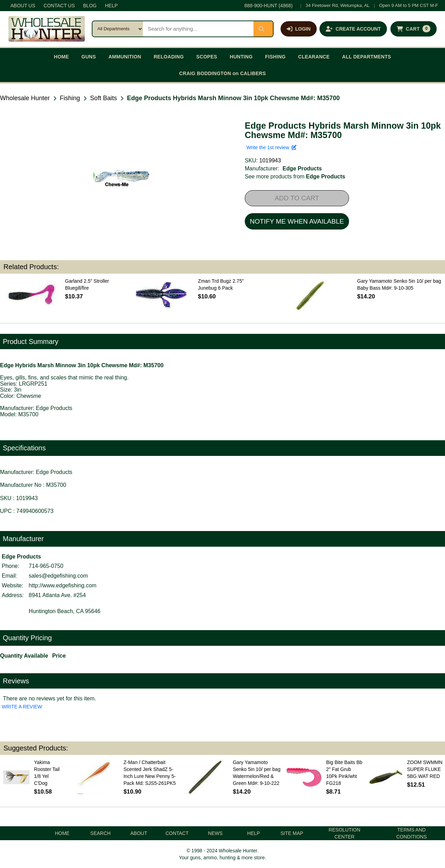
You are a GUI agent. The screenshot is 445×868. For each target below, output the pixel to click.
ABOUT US (23, 6)
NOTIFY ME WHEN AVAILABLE (297, 221)
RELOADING (169, 57)
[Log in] (299, 29)
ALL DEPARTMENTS (367, 57)
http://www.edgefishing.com (63, 585)
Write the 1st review (272, 147)
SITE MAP (292, 833)
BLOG (90, 6)
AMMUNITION (125, 57)
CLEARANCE (314, 57)
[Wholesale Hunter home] (47, 29)
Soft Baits (103, 98)
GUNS (89, 57)
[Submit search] (263, 29)
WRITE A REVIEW (22, 707)
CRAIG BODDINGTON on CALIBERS (222, 73)
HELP (111, 6)
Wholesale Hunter (25, 98)
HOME (61, 57)
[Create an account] (353, 29)
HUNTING (241, 57)
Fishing (70, 98)
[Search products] (198, 29)
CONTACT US (59, 6)
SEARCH (100, 833)
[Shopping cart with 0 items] (414, 29)
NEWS (215, 833)
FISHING (276, 57)
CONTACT (177, 833)
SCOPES (207, 57)
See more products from (295, 176)
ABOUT (139, 833)
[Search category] (118, 29)
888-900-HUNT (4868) (269, 6)
